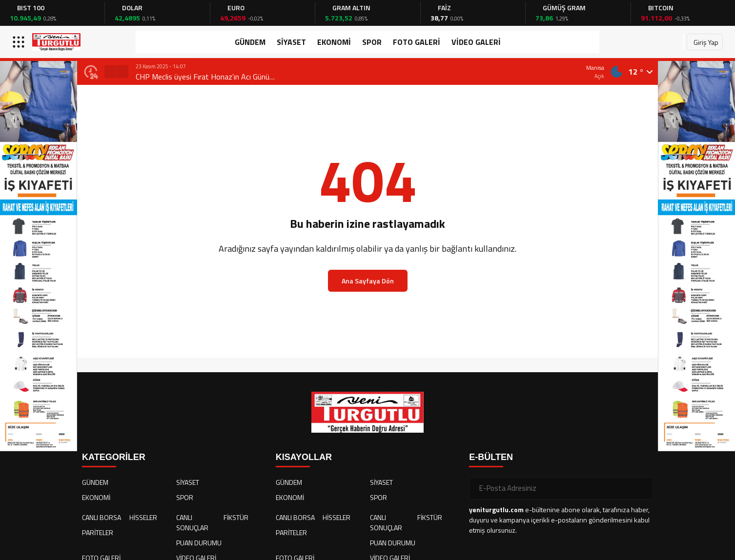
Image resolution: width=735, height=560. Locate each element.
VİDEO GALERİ (476, 42)
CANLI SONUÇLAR (192, 522)
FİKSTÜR (236, 517)
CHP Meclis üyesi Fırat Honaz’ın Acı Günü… (205, 77)
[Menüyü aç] (20, 42)
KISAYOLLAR (304, 457)
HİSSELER (143, 517)
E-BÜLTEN (491, 457)
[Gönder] (642, 488)
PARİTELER (98, 532)
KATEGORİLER (114, 457)
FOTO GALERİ (417, 42)
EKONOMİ (334, 42)
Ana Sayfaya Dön (368, 281)
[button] (110, 72)
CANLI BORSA (102, 517)
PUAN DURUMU (199, 543)
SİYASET (291, 42)
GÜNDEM (250, 42)
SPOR (372, 42)
